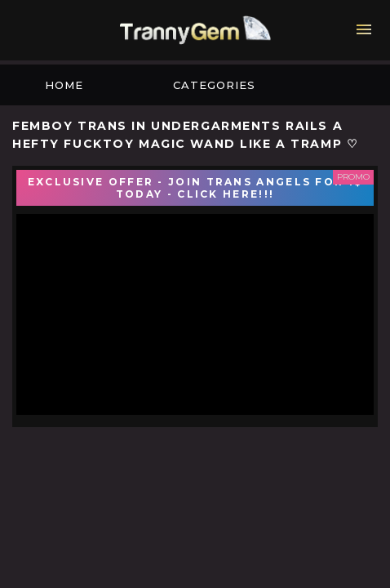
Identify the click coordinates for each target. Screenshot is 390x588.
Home (64, 85)
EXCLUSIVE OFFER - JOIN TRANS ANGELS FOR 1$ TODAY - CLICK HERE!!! (195, 188)
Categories (214, 85)
